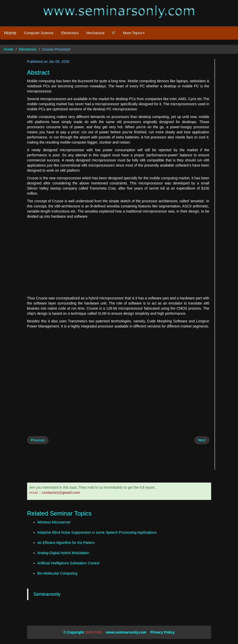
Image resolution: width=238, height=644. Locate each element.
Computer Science (39, 33)
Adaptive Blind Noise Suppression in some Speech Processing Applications (97, 532)
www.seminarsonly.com (126, 632)
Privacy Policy (162, 632)
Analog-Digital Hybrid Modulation (63, 553)
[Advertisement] (118, 257)
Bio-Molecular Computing (57, 573)
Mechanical (95, 33)
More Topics (134, 33)
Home (10, 33)
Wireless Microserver (54, 522)
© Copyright (74, 632)
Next (202, 440)
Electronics (70, 33)
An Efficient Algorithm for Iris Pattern (66, 543)
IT (114, 33)
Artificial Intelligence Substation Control (68, 563)
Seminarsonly (47, 594)
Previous (38, 440)
